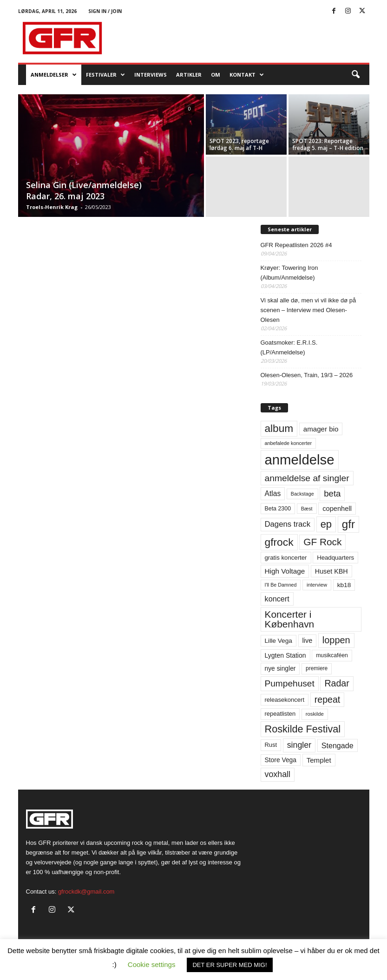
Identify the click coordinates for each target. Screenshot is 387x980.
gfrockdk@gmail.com (86, 892)
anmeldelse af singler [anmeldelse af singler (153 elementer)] (307, 478)
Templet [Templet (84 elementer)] (319, 760)
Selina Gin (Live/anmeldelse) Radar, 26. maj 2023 (84, 190)
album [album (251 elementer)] (279, 428)
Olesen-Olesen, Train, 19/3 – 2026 (307, 375)
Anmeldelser (54, 75)
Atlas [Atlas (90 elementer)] (273, 493)
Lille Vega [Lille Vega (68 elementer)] (279, 641)
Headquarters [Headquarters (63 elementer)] (335, 558)
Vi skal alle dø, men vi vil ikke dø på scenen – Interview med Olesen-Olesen (308, 310)
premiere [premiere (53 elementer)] (317, 668)
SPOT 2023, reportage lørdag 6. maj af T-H (239, 144)
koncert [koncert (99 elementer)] (277, 599)
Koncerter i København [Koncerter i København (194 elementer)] (290, 619)
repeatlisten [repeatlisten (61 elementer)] (280, 714)
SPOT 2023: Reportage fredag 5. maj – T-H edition (328, 144)
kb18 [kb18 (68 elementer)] (344, 585)
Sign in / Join (105, 11)
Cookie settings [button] (152, 964)
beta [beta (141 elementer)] (332, 493)
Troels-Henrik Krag (52, 207)
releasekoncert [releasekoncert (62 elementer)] (285, 700)
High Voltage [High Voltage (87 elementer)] (285, 571)
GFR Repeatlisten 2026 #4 (296, 245)
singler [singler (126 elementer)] (299, 745)
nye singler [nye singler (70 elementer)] (280, 668)
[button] (355, 75)
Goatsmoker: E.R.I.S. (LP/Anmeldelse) (289, 347)
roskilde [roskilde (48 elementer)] (315, 714)
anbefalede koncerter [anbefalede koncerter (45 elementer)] (289, 443)
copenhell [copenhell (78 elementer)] (337, 509)
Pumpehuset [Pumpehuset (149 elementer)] (290, 683)
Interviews (151, 75)
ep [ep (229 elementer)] (326, 524)
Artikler (189, 75)
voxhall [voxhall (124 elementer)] (278, 774)
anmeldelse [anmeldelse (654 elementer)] (300, 460)
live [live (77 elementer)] (308, 640)
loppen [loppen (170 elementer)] (336, 640)
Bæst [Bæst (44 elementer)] (307, 509)
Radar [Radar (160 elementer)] (337, 683)
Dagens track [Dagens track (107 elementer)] (288, 524)
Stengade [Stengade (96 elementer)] (338, 745)
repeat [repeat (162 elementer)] (328, 699)
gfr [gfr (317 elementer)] (348, 524)
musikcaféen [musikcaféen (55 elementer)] (332, 655)
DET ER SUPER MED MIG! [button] (230, 965)
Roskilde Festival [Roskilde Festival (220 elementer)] (303, 729)
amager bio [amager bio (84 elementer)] (321, 429)
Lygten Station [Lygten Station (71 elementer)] (285, 655)
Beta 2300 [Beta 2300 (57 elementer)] (278, 509)
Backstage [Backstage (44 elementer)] (302, 494)
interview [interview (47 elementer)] (317, 585)
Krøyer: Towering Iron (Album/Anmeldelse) (289, 273)
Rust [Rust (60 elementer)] (271, 745)
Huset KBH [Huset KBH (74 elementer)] (331, 571)
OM (216, 75)
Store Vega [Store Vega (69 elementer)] (281, 760)
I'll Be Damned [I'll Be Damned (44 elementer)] (281, 585)
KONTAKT (247, 75)
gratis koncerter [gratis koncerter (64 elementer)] (286, 558)
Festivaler (105, 75)
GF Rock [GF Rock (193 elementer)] (322, 542)
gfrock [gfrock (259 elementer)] (279, 542)
